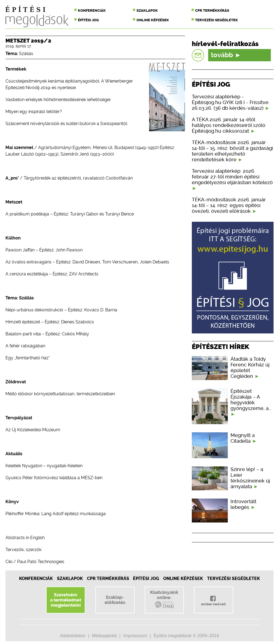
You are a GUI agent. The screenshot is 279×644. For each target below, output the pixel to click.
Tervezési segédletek (216, 20)
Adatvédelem (73, 636)
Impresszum (135, 636)
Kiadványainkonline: (164, 599)
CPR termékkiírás (212, 10)
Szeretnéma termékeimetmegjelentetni (66, 600)
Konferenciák (92, 10)
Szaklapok (147, 10)
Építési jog (88, 20)
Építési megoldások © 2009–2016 (186, 636)
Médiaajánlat (104, 636)
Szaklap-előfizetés (115, 600)
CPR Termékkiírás (108, 578)
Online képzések (153, 20)
